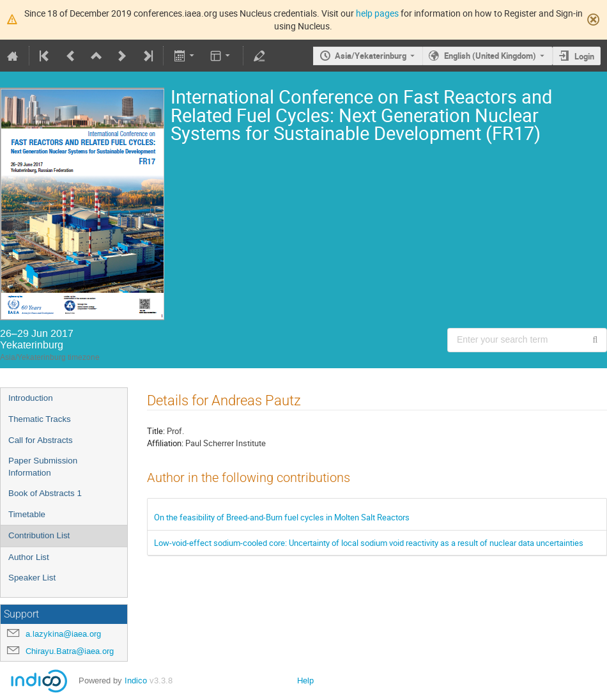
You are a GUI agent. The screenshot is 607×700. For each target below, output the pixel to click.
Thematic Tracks (40, 419)
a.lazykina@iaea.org (63, 634)
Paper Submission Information (43, 467)
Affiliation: (165, 443)
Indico (136, 681)
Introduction (31, 398)
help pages (377, 13)
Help (305, 681)
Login (584, 56)
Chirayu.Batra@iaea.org (70, 651)
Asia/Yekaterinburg (371, 56)
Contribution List (39, 535)
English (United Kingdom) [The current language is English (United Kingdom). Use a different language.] (490, 56)
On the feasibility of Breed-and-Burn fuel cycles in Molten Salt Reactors (282, 517)
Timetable (27, 514)
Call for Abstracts (41, 440)
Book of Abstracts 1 (45, 493)
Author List (29, 557)
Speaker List (32, 578)
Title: (156, 431)
